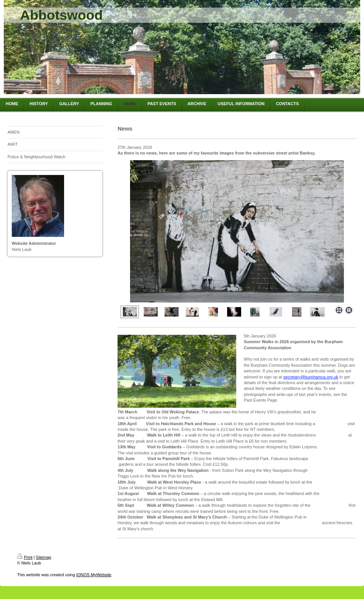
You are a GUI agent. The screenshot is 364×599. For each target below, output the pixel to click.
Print (25, 557)
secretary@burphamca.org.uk (311, 377)
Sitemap (44, 557)
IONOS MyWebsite (94, 575)
